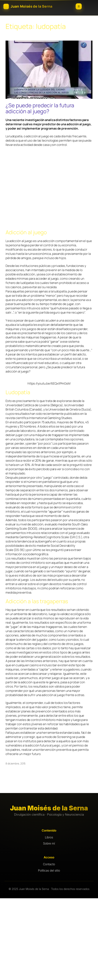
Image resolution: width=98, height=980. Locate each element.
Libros (49, 837)
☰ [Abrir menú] (79, 6)
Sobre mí (49, 844)
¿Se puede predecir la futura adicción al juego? (40, 108)
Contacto (49, 864)
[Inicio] (33, 6)
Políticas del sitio (49, 871)
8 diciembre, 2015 (16, 763)
